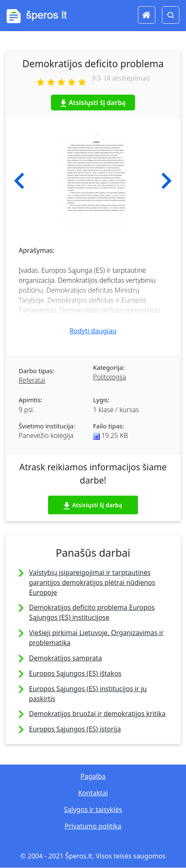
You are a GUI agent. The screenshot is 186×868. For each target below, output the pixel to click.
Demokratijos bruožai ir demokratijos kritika (97, 714)
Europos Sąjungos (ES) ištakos (75, 673)
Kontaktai (93, 793)
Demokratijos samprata (65, 658)
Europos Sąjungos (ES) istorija (75, 729)
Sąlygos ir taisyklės (93, 809)
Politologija (110, 377)
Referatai (32, 380)
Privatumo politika (93, 826)
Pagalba (93, 776)
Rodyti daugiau (93, 331)
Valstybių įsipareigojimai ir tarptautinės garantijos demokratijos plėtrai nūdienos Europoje (92, 582)
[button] (19, 181)
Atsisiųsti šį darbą (93, 103)
